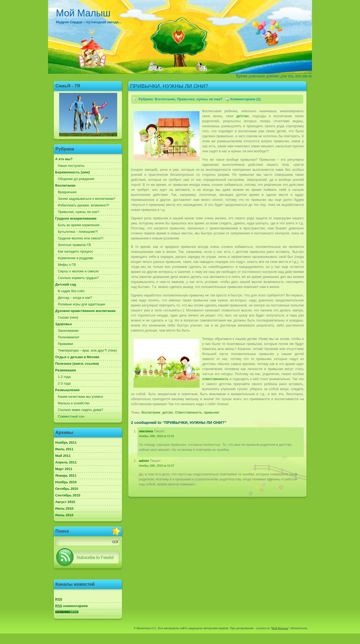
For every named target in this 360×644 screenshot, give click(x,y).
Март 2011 (64, 469)
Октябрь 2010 (67, 489)
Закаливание (68, 331)
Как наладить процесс (75, 251)
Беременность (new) (72, 172)
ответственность (215, 379)
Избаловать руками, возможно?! (84, 205)
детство (243, 116)
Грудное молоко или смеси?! (81, 238)
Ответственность (189, 412)
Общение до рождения (76, 179)
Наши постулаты (71, 166)
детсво (168, 412)
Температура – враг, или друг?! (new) (87, 350)
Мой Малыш (83, 13)
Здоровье (63, 324)
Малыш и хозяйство (74, 403)
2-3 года (64, 383)
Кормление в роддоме (75, 258)
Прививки (65, 344)
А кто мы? (64, 159)
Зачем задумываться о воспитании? (87, 199)
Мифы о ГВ (67, 265)
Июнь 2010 (64, 515)
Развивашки (66, 370)
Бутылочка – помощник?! (78, 232)
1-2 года (64, 377)
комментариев (72, 606)
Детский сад (66, 284)
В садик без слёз (71, 291)
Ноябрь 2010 (66, 482)
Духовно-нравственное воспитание (85, 311)
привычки (211, 412)
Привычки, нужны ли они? (79, 212)
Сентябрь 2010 (68, 495)
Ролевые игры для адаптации (81, 304)
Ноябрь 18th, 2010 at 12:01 (157, 436)
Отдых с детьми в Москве (77, 357)
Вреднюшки (67, 192)
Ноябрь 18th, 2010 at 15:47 (157, 466)
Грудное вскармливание (76, 218)
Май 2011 (63, 456)
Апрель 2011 (66, 462)
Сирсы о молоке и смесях (78, 271)
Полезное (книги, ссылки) (77, 364)
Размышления (67, 390)
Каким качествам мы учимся (80, 397)
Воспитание (65, 185)
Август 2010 (65, 502)
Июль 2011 (64, 449)
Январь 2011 (66, 475)
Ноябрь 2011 (66, 442)
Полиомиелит (69, 337)
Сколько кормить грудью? (78, 278)
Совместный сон (71, 416)
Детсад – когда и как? (75, 298)
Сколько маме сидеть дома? (80, 410)
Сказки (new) (68, 317)
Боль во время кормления (79, 225)
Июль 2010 (64, 508)
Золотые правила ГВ (74, 245)
